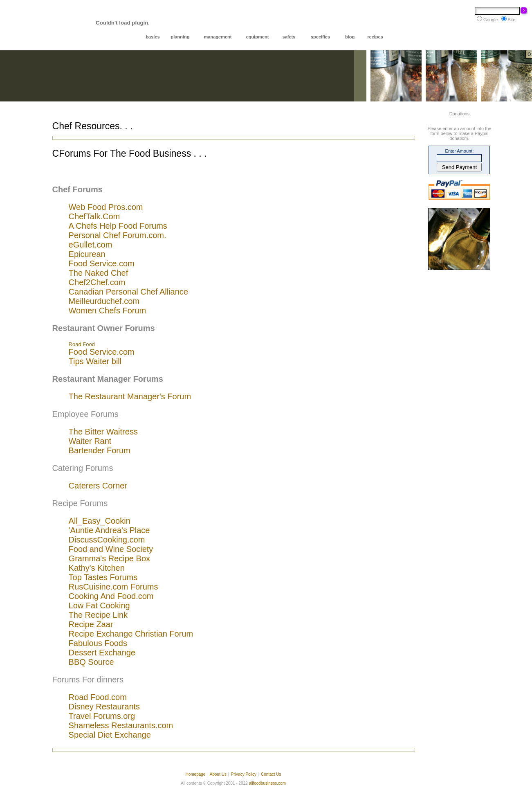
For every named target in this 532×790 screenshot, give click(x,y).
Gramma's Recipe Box (109, 558)
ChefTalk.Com (94, 216)
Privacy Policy (244, 774)
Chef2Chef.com (97, 282)
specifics (320, 37)
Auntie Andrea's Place (110, 530)
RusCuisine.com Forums (113, 587)
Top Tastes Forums (103, 577)
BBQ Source (91, 662)
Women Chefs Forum (108, 311)
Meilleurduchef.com (104, 301)
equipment (258, 37)
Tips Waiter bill (95, 361)
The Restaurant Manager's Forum (130, 396)
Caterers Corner (98, 486)
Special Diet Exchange (110, 735)
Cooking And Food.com (111, 596)
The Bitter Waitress (103, 432)
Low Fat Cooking (99, 605)
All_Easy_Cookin (100, 521)
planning (180, 37)
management (218, 37)
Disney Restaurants (104, 707)
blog (350, 37)
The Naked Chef (99, 273)
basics (153, 37)
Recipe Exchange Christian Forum (131, 634)
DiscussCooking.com (107, 540)
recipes (375, 37)
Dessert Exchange (102, 653)
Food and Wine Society (111, 549)
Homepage (195, 774)
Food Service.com (102, 263)
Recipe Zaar (91, 624)
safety (289, 37)
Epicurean (87, 254)
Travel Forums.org (102, 716)
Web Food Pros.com (106, 207)
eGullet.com (91, 245)
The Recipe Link (98, 615)
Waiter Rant (90, 441)
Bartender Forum (100, 450)
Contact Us (271, 774)
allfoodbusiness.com (267, 783)
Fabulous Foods (98, 643)
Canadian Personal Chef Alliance (128, 292)
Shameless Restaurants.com (121, 725)
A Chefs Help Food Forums (118, 226)
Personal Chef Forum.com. (118, 235)
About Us (218, 774)
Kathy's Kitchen (97, 568)
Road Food (82, 344)
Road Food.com (98, 697)
